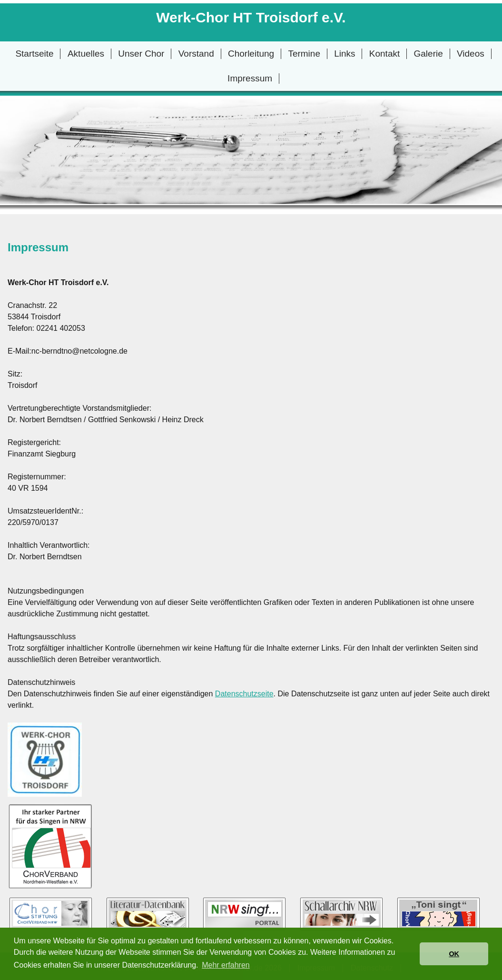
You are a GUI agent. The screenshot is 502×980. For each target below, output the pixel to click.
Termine (304, 54)
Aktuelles (86, 54)
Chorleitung (251, 54)
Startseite (34, 54)
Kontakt (384, 54)
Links (345, 54)
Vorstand (196, 54)
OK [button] (454, 954)
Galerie (428, 54)
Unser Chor (141, 54)
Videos (471, 54)
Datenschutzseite (244, 694)
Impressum (250, 78)
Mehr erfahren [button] (226, 965)
